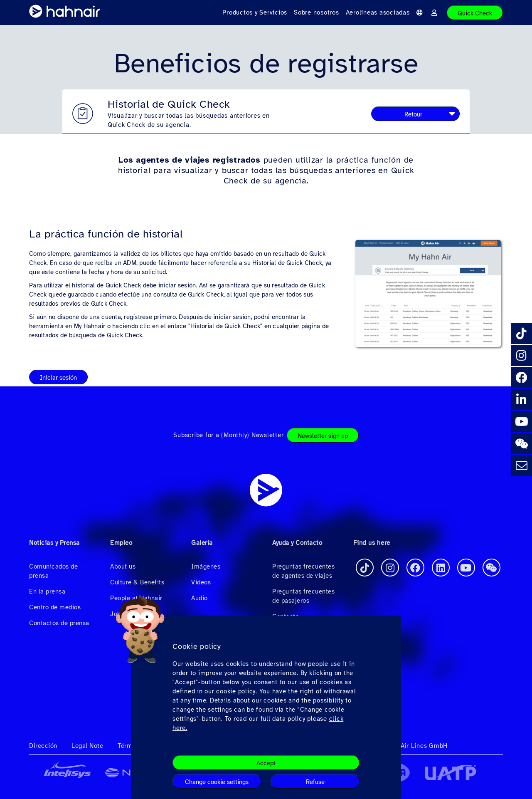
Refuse (315, 782)
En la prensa (47, 591)
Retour (413, 114)
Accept (266, 763)
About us (123, 566)
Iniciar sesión (58, 378)
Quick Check (475, 13)
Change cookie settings (217, 782)
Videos (201, 582)
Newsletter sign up (323, 436)
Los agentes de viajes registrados (190, 160)
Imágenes (206, 566)
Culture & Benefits (137, 582)
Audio (199, 598)
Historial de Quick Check (169, 104)
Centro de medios (55, 607)
